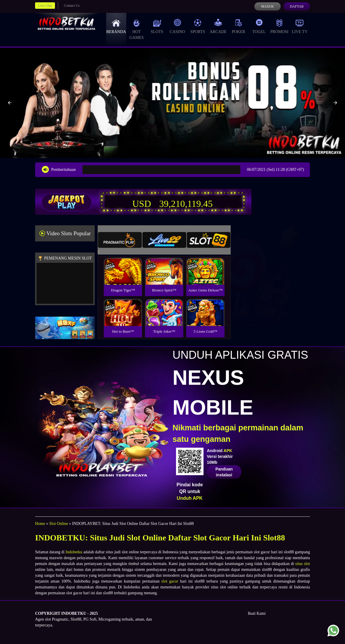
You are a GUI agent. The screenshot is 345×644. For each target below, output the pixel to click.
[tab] (120, 240)
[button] (10, 103)
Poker (239, 26)
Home (40, 524)
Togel (259, 26)
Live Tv (300, 26)
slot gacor (170, 581)
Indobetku (74, 552)
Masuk (267, 6)
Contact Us (72, 6)
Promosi (279, 26)
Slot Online (58, 524)
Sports (198, 26)
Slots (157, 26)
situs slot (303, 564)
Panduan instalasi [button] (224, 472)
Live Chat (45, 6)
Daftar (297, 6)
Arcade (218, 26)
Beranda (116, 26)
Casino (177, 26)
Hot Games (137, 29)
